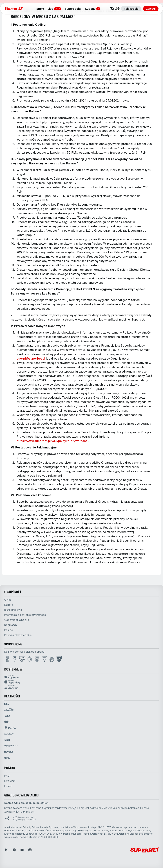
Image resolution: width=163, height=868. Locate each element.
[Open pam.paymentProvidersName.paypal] (11, 728)
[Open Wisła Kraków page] (52, 659)
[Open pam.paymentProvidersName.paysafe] (11, 746)
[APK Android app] (81, 687)
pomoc (9, 630)
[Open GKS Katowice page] (22, 659)
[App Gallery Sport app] (81, 682)
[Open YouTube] (22, 850)
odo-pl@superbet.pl (31, 358)
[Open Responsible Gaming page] (7, 818)
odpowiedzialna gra (17, 620)
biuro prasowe (13, 610)
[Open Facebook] (14, 850)
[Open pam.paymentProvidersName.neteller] (9, 734)
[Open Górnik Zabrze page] (15, 659)
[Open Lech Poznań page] (7, 659)
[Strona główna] (14, 9)
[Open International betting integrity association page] (25, 818)
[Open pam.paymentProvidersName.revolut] (9, 752)
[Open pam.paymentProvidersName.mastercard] (6, 722)
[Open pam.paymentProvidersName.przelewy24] (9, 710)
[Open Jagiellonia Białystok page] (30, 659)
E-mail (8, 786)
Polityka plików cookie (18, 635)
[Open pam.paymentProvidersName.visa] (7, 716)
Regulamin (11, 625)
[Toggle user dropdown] (118, 9)
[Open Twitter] (6, 850)
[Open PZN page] (59, 659)
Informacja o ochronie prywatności (25, 615)
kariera (9, 605)
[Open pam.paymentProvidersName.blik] (7, 704)
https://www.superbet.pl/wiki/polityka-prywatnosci (52, 441)
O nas (8, 600)
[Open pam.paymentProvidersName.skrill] (7, 740)
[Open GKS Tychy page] (44, 659)
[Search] (113, 9)
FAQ (7, 776)
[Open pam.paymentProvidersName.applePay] (7, 758)
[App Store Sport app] (81, 677)
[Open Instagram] (30, 850)
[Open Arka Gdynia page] (37, 659)
